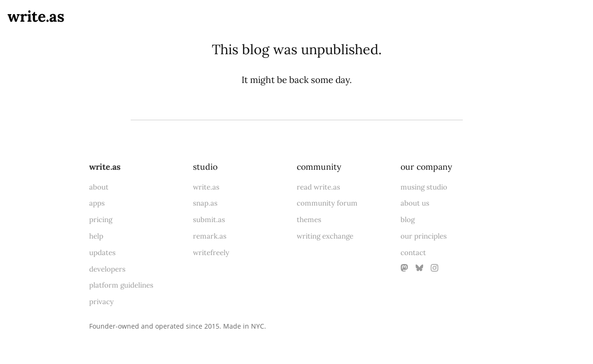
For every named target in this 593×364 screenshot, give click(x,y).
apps (97, 203)
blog (408, 219)
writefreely (211, 252)
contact (413, 252)
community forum (327, 203)
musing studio (424, 187)
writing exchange (325, 236)
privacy (101, 302)
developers (107, 269)
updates (102, 252)
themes (309, 219)
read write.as (318, 187)
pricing (101, 219)
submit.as (209, 219)
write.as (36, 16)
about (99, 187)
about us (415, 203)
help (96, 236)
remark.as (210, 236)
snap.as (205, 203)
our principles (424, 236)
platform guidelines (121, 285)
